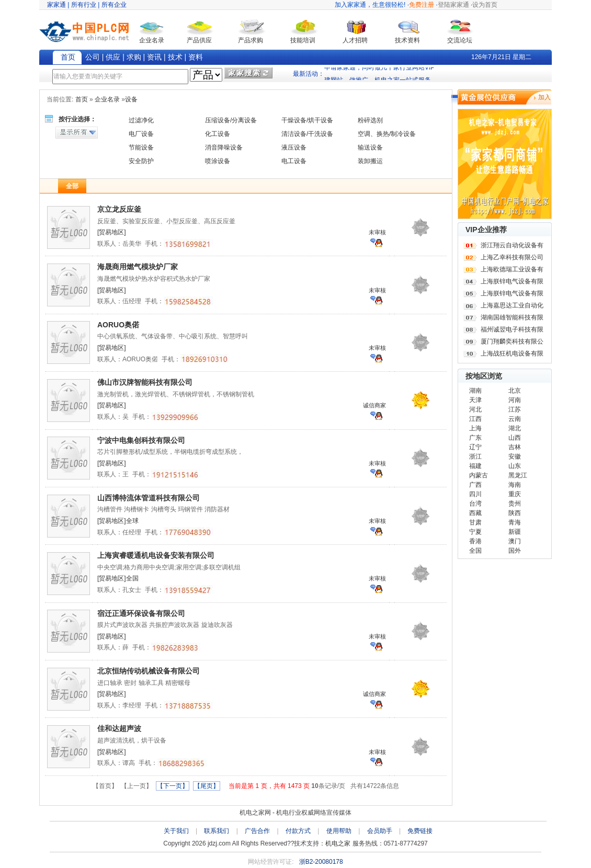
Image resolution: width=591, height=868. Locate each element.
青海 (515, 522)
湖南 (475, 391)
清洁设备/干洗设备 (307, 134)
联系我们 (217, 831)
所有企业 (114, 5)
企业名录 (152, 40)
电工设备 (294, 161)
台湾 (475, 504)
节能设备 (141, 147)
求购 (134, 57)
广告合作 (257, 831)
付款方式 (298, 831)
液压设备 (294, 147)
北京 (515, 391)
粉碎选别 (370, 120)
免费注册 (422, 5)
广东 (475, 438)
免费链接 (420, 831)
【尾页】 (207, 786)
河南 (515, 400)
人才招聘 (355, 40)
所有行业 (84, 5)
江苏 (515, 409)
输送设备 (370, 147)
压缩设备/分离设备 (231, 120)
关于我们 (176, 831)
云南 (515, 419)
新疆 (515, 532)
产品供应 (199, 40)
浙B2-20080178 (321, 862)
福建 (475, 466)
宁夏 (475, 532)
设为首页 (485, 5)
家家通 (56, 5)
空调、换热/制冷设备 (387, 134)
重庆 (515, 494)
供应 (113, 57)
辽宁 (475, 447)
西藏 (475, 513)
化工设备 (218, 134)
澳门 (515, 541)
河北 (475, 409)
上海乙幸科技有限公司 (512, 257)
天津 (475, 400)
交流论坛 (460, 40)
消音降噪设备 (224, 147)
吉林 (515, 447)
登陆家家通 (453, 5)
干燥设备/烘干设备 (307, 120)
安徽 (515, 456)
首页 (68, 57)
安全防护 (141, 161)
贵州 (515, 504)
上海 (475, 428)
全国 (475, 551)
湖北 (515, 428)
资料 (196, 57)
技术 (175, 57)
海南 (515, 485)
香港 (475, 541)
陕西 (515, 513)
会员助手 (380, 831)
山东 (515, 466)
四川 (475, 494)
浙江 (475, 456)
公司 (93, 57)
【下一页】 (173, 786)
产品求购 (251, 40)
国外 (515, 551)
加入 (544, 97)
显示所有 (77, 133)
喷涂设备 (218, 161)
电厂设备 (141, 134)
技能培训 (303, 40)
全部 (72, 186)
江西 (475, 419)
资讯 (154, 57)
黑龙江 (518, 475)
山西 (515, 438)
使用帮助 (339, 831)
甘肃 (475, 522)
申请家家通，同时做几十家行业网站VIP (379, 71)
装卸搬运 (370, 161)
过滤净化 (141, 120)
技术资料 (407, 40)
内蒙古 (479, 475)
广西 (475, 485)
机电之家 (338, 843)
